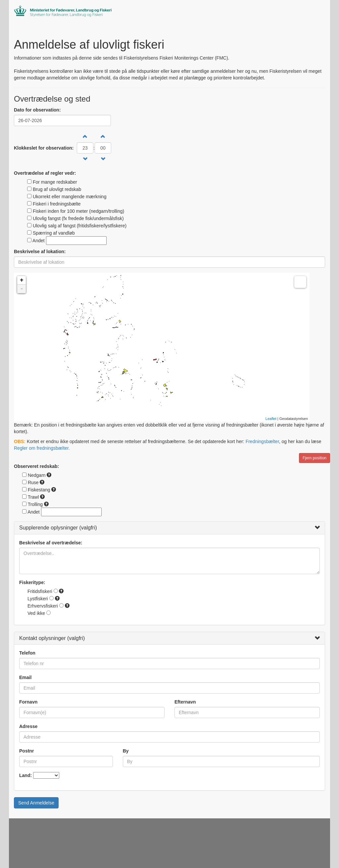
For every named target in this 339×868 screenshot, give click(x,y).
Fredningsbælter (262, 441)
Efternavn (185, 702)
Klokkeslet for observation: (44, 148)
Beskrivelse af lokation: (40, 251)
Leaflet (271, 419)
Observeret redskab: (36, 466)
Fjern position (315, 458)
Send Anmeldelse (36, 803)
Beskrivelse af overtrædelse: (51, 543)
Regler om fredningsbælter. (42, 448)
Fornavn (28, 702)
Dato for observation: (37, 110)
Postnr (26, 751)
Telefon (27, 653)
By (126, 751)
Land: (25, 775)
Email (25, 677)
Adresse (28, 726)
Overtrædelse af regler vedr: (45, 173)
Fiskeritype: (32, 582)
